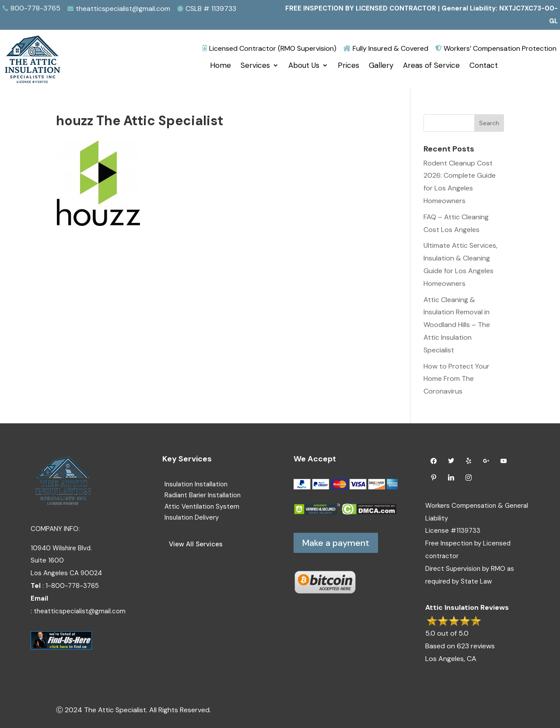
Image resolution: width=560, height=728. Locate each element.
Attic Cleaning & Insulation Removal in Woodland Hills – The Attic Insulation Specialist (457, 325)
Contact (484, 66)
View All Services (196, 544)
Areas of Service (431, 66)
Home (220, 66)
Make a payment (336, 543)
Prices (348, 66)
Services (255, 66)
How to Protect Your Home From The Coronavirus (457, 379)
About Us (304, 66)
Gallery (381, 66)
